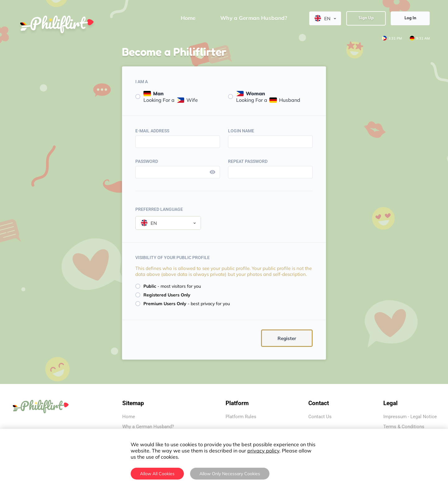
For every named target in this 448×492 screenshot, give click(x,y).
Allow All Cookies (157, 474)
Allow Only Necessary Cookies (230, 474)
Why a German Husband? (148, 427)
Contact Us (320, 417)
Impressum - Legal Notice (410, 417)
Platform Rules (241, 417)
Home (129, 417)
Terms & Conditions (404, 427)
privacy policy (263, 451)
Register (287, 338)
